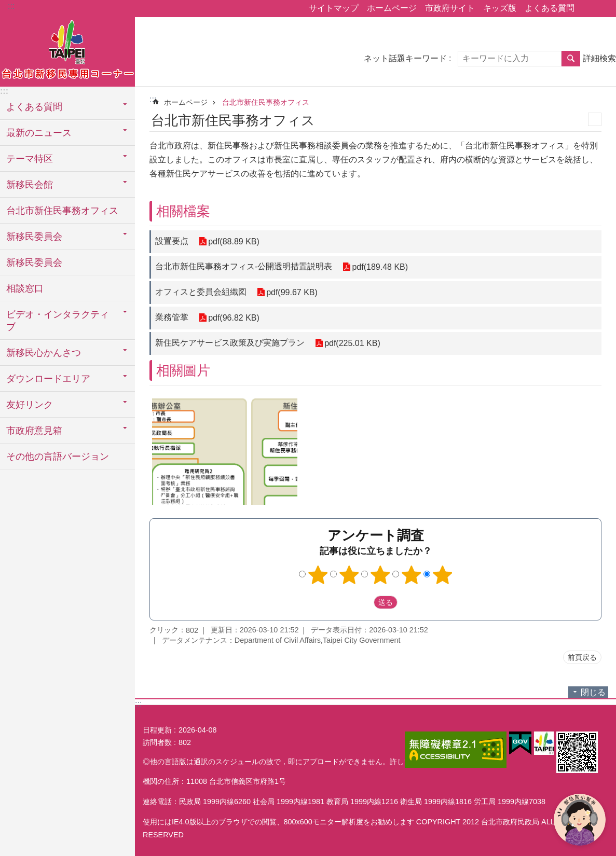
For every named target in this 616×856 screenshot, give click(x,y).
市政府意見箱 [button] (34, 431)
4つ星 (411, 575)
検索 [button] (571, 59)
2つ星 (349, 575)
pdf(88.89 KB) (234, 241)
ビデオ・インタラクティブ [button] (58, 321)
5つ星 (442, 575)
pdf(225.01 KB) (352, 343)
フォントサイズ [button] (602, 9)
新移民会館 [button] (30, 185)
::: (11, 6)
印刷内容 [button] (595, 119)
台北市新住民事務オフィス (62, 211)
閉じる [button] (593, 692)
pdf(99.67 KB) (292, 292)
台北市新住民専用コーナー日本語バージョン (67, 50)
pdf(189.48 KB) (380, 267)
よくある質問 (550, 8)
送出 (364, 602)
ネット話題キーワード (405, 58)
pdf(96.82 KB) (234, 318)
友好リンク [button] (30, 405)
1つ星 (318, 575)
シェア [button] (587, 9)
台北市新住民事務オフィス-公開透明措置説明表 (244, 266)
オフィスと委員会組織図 (201, 292)
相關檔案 (183, 211)
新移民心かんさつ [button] (44, 353)
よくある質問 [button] (34, 107)
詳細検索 (599, 58)
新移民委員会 (34, 263)
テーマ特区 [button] (30, 159)
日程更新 (157, 730)
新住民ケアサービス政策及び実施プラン (230, 343)
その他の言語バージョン (58, 457)
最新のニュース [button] (39, 133)
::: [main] (153, 99)
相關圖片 (183, 370)
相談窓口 (25, 288)
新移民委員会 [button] (34, 237)
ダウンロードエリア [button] (48, 379)
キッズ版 (500, 8)
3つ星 (380, 575)
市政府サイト (450, 8)
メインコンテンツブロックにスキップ (5, 5)
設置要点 (172, 241)
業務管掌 (172, 317)
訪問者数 (157, 742)
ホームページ (392, 8)
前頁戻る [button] (582, 657)
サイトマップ (334, 8)
